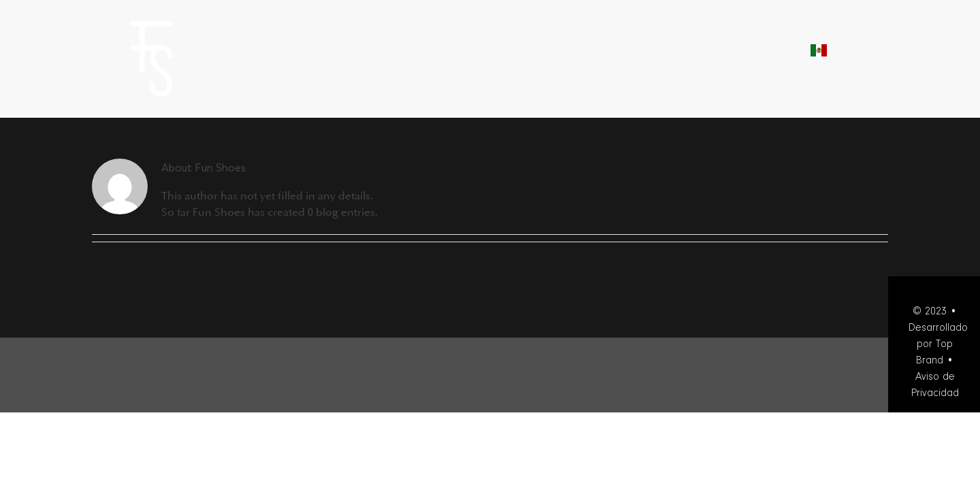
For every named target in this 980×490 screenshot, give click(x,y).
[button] (882, 48)
